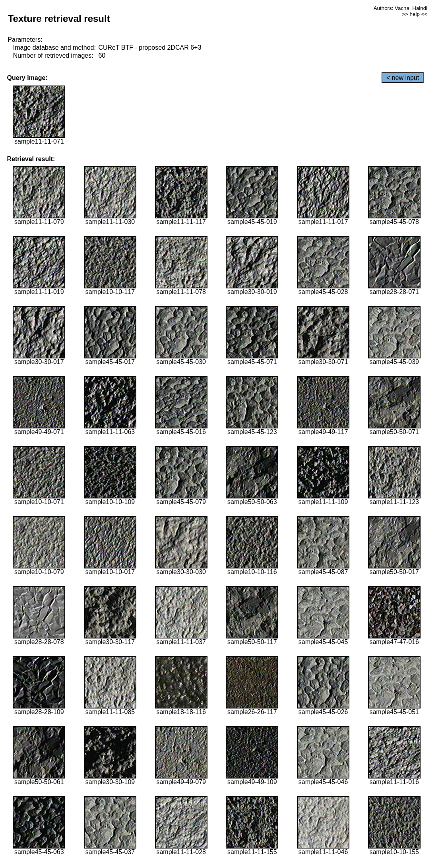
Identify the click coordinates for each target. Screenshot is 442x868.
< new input (403, 78)
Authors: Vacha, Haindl (400, 8)
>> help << (415, 14)
